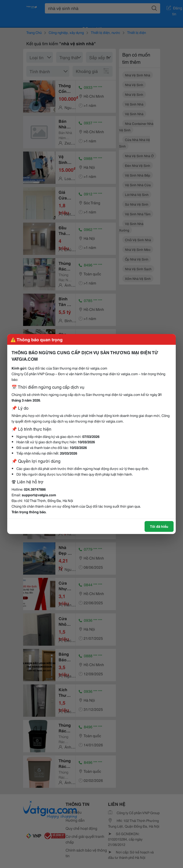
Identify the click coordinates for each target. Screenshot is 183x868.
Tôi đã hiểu (159, 526)
